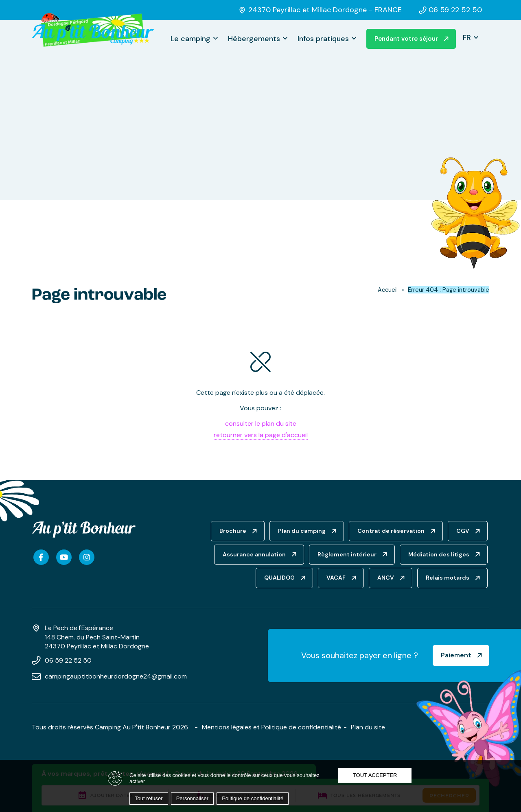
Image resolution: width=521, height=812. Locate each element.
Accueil (388, 290)
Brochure (233, 531)
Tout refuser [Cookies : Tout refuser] (149, 798)
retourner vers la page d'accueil (261, 435)
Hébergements (254, 39)
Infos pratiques (323, 39)
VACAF (336, 578)
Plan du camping (302, 531)
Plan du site (368, 727)
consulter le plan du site (261, 424)
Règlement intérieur (347, 554)
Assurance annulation (254, 554)
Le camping (190, 39)
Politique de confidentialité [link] (253, 798)
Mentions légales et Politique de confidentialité (271, 727)
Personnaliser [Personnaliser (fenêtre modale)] (193, 798)
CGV (463, 531)
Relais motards (448, 578)
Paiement (456, 655)
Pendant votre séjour (406, 39)
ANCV (386, 578)
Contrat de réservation (391, 531)
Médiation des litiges (439, 554)
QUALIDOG (279, 578)
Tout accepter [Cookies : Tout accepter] (375, 775)
